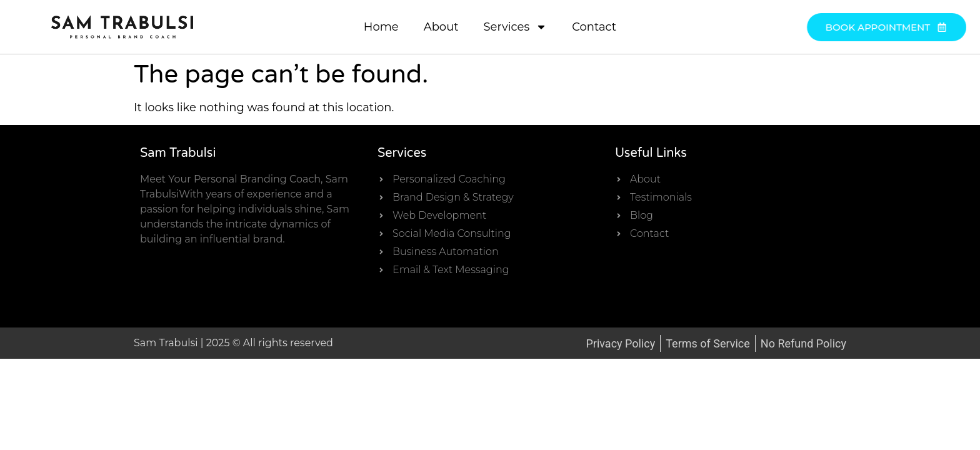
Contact (594, 27)
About (441, 27)
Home (381, 27)
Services (516, 27)
